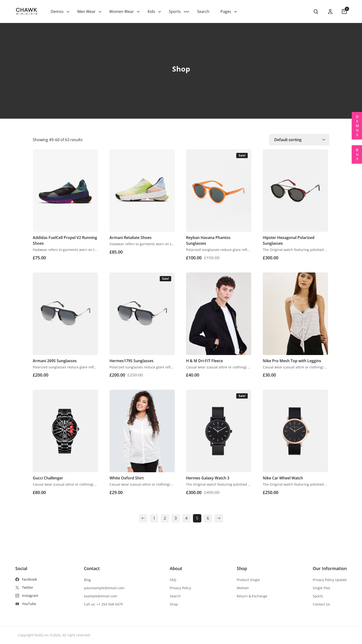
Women (243, 588)
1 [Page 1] (154, 518)
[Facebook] (27, 579)
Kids (151, 11)
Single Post (321, 588)
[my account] (330, 12)
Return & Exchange (252, 596)
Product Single (248, 580)
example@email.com (101, 596)
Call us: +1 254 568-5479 (103, 604)
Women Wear (122, 11)
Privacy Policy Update (330, 580)
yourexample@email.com (104, 588)
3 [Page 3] (176, 518)
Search (203, 11)
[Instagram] (27, 596)
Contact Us (321, 604)
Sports (175, 11)
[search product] (316, 12)
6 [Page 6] (208, 518)
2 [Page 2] (165, 518)
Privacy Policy (180, 588)
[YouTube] (27, 604)
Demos (57, 11)
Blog (87, 580)
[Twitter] (27, 588)
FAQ (173, 580)
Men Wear (86, 11)
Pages (226, 11)
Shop (174, 604)
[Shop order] (299, 140)
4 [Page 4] (186, 518)
